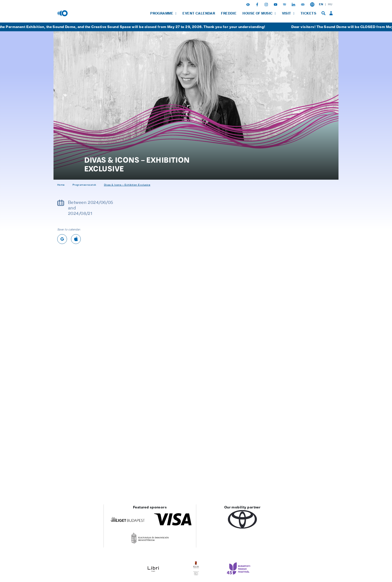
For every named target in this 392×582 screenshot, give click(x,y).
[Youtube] (276, 4)
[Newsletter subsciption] (312, 4)
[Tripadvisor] (303, 4)
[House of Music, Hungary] (63, 13)
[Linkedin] (294, 4)
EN (321, 4)
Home (61, 185)
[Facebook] (258, 4)
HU (330, 4)
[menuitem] (163, 13)
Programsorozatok (84, 185)
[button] (248, 4)
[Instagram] (267, 4)
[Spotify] (285, 4)
